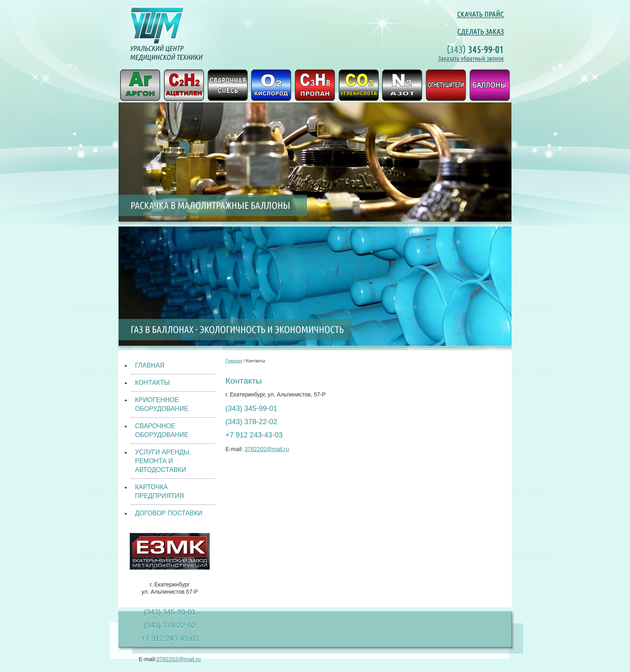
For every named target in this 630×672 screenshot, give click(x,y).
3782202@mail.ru (179, 659)
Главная (234, 361)
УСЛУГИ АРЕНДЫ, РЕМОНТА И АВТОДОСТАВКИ (163, 461)
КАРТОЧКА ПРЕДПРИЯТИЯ (160, 491)
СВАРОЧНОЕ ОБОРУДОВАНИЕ (162, 430)
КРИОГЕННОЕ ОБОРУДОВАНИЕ (162, 404)
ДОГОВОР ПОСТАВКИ (169, 513)
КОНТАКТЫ (152, 383)
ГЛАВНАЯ (150, 365)
